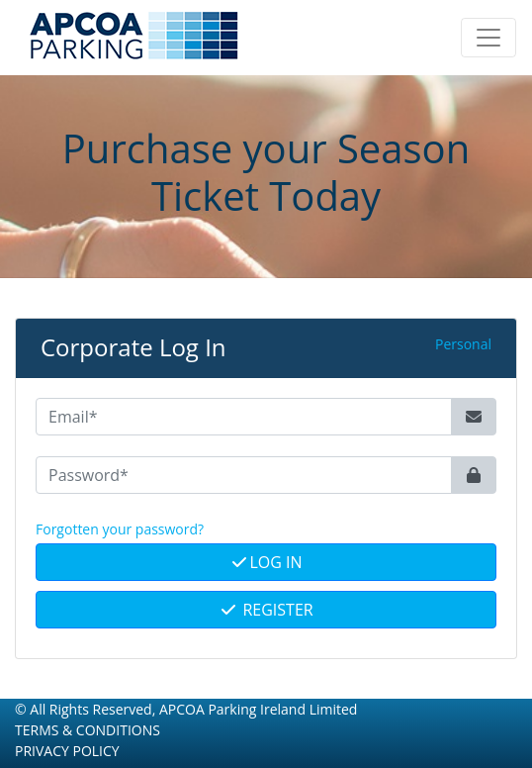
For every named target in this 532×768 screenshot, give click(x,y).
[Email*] (244, 417)
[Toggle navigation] (488, 38)
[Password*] (244, 475)
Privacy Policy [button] (67, 751)
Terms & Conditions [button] (88, 730)
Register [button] (266, 610)
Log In (266, 562)
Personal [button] (463, 344)
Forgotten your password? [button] (120, 529)
